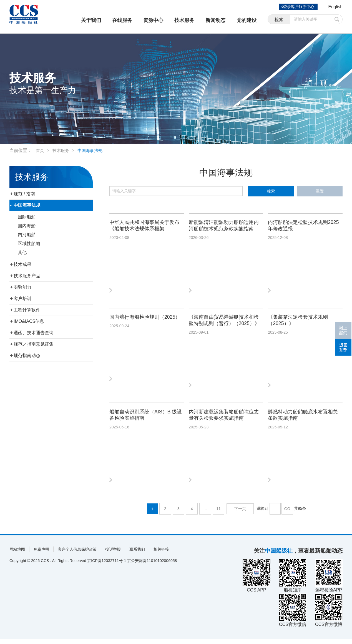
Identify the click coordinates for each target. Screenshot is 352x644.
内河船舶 (27, 235)
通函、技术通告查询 (34, 333)
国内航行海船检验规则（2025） (137, 323)
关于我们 (91, 20)
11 (220, 514)
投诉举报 (113, 554)
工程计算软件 (27, 310)
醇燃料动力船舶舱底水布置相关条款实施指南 (304, 419)
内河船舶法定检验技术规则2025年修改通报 (301, 226)
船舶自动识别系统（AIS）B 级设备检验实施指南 (144, 419)
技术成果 (22, 264)
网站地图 (17, 554)
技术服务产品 (27, 276)
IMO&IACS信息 (29, 321)
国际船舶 (27, 217)
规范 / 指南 (24, 194)
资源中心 (153, 20)
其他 (22, 252)
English (334, 7)
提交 (337, 20)
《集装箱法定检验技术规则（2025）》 (301, 323)
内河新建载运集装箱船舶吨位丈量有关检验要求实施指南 (225, 419)
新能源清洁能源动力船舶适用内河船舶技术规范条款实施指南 (225, 227)
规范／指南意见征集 (34, 344)
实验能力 (22, 287)
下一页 (240, 514)
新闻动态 (215, 20)
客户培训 (22, 299)
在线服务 (122, 20)
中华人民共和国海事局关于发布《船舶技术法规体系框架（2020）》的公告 (145, 227)
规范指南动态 (27, 355)
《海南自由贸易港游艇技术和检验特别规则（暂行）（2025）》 (225, 323)
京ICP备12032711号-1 (107, 566)
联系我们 (137, 554)
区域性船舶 (29, 244)
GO (287, 514)
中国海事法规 (92, 150)
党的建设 (247, 20)
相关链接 (161, 554)
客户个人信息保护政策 (77, 554)
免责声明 (41, 554)
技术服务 (184, 20)
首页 (40, 150)
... (206, 514)
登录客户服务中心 (296, 7)
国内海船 (27, 226)
